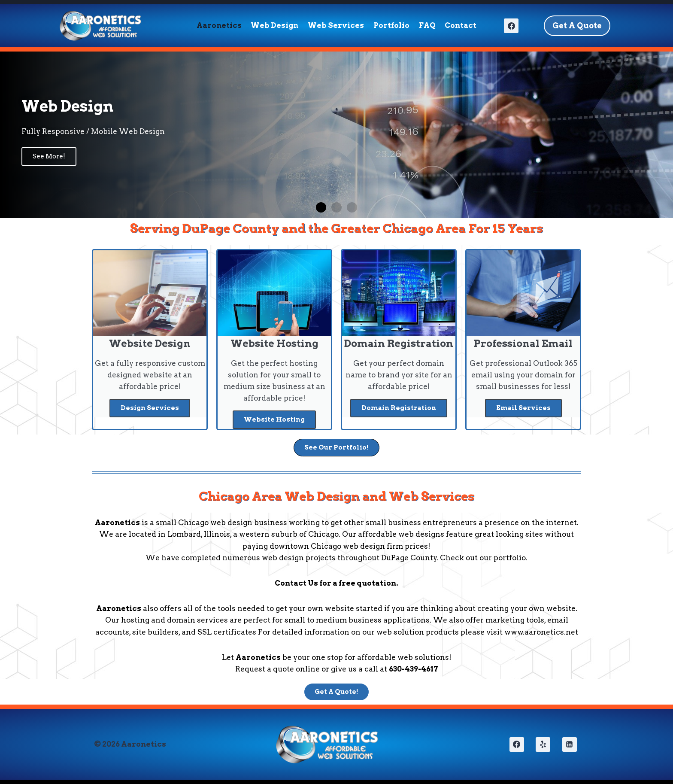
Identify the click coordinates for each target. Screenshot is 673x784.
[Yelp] (543, 744)
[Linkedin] (570, 744)
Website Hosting (274, 419)
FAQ (427, 25)
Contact (461, 25)
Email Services (523, 408)
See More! (49, 156)
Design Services (150, 408)
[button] (321, 207)
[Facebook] (511, 26)
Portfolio (391, 25)
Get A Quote (577, 26)
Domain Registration (399, 408)
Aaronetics (219, 25)
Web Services (336, 25)
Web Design (274, 25)
